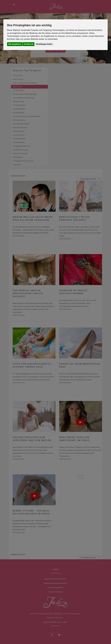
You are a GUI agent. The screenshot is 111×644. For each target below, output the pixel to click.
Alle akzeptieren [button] (15, 44)
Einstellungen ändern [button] (44, 44)
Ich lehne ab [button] (28, 44)
